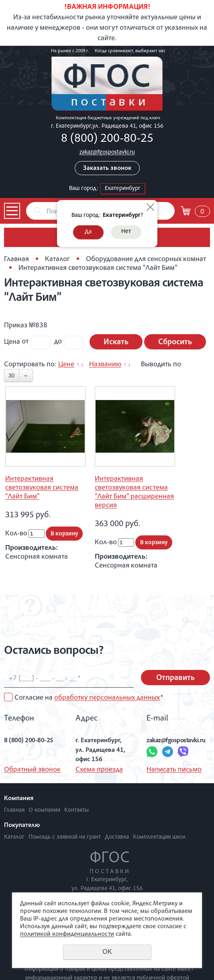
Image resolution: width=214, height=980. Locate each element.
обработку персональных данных (107, 698)
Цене (66, 365)
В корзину (64, 534)
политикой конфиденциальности (67, 935)
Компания (19, 799)
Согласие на (89, 698)
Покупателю (22, 826)
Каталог (57, 259)
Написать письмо (174, 770)
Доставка (117, 837)
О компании (44, 810)
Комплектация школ (159, 837)
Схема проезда (99, 770)
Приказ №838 (26, 326)
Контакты (76, 810)
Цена (12, 342)
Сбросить (175, 343)
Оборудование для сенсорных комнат (146, 259)
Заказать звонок (107, 169)
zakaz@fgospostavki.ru (107, 152)
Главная (16, 259)
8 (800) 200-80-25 (107, 139)
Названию (105, 365)
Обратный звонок (32, 770)
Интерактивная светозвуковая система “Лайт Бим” (42, 488)
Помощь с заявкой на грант (65, 837)
